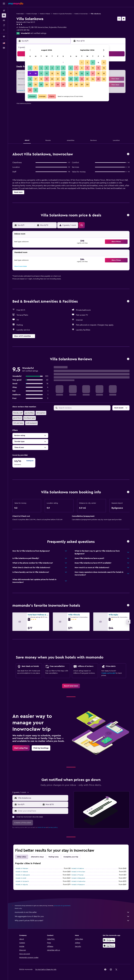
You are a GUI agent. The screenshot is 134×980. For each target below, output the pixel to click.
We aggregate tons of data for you (72, 916)
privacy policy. (53, 827)
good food (17, 418)
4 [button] (41, 68)
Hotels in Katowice (78, 881)
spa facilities (29, 413)
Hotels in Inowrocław (81, 14)
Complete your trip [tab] (71, 857)
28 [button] (58, 85)
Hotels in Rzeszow (78, 885)
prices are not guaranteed (62, 906)
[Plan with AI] (4, 30)
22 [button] (63, 79)
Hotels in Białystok (78, 878)
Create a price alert (108, 673)
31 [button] (36, 90)
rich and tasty (18, 423)
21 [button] (58, 79)
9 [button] (30, 73)
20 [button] (52, 79)
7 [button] (58, 68)
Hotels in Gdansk (22, 872)
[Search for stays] (4, 15)
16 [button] (30, 79)
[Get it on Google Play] (109, 940)
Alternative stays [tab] (37, 857)
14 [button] (58, 73)
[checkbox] (24, 463)
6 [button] (52, 68)
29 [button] (63, 85)
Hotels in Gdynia (22, 885)
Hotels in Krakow (78, 869)
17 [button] (36, 79)
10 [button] (36, 73)
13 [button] (52, 73)
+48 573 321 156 (23, 30)
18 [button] (41, 79)
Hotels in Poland (45, 14)
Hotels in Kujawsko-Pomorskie (62, 14)
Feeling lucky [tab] (54, 857)
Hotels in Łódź (21, 878)
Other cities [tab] (22, 857)
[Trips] (4, 37)
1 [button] (63, 62)
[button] (4, 4)
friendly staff (18, 413)
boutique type (30, 418)
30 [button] (30, 90)
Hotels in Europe (32, 14)
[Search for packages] (4, 25)
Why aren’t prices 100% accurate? (72, 921)
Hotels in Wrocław (78, 872)
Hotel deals (20, 14)
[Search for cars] (4, 20)
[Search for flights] (4, 11)
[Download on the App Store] (109, 946)
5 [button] (47, 68)
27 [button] (52, 85)
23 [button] (30, 85)
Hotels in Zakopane (23, 875)
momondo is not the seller (72, 912)
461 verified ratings (38, 33)
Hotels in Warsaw (22, 869)
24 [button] (36, 85)
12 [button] (47, 73)
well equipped (31, 423)
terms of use (42, 827)
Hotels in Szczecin (22, 881)
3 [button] (36, 68)
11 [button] (41, 73)
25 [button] (41, 85)
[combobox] (42, 798)
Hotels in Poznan (78, 875)
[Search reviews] (84, 408)
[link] (71, 686)
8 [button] (63, 68)
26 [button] (47, 85)
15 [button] (63, 73)
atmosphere (41, 413)
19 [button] (47, 79)
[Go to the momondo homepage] (16, 3)
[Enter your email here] (43, 811)
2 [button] (30, 68)
